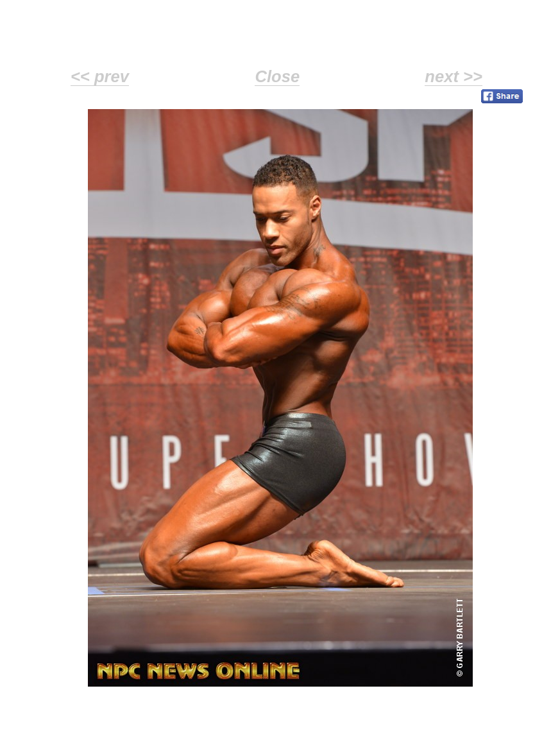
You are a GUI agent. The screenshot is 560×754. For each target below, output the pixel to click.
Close (277, 76)
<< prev (100, 76)
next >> (454, 76)
